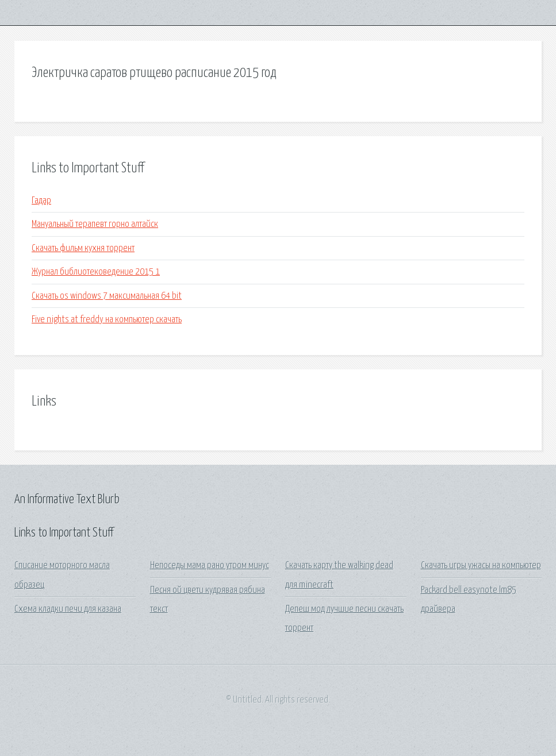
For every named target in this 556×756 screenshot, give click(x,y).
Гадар (41, 201)
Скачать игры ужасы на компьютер (481, 566)
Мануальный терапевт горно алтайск (95, 224)
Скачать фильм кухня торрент (83, 248)
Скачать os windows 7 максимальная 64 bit (107, 296)
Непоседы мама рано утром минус (210, 566)
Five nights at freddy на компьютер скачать (107, 320)
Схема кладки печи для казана (68, 609)
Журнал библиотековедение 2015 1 (96, 272)
